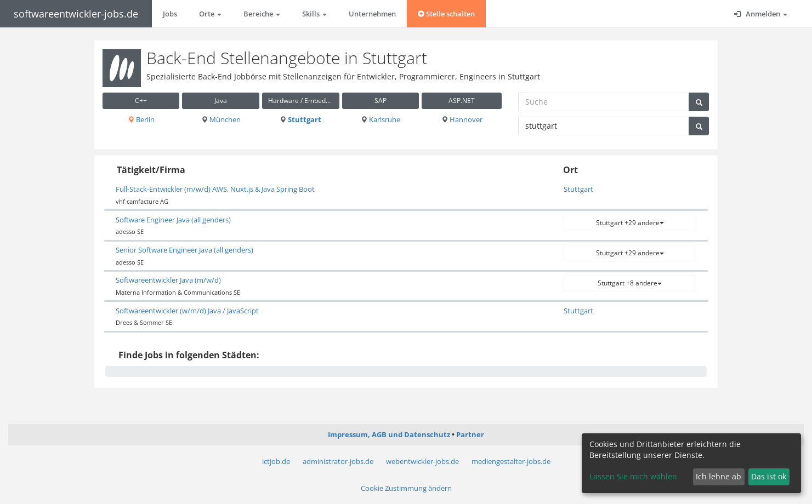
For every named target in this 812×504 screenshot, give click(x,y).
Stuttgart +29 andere (630, 223)
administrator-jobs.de (338, 461)
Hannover (462, 119)
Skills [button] (314, 14)
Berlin (141, 119)
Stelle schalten (446, 14)
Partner (470, 434)
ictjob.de (276, 461)
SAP (381, 101)
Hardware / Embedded (303, 101)
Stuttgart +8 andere (630, 283)
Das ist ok (769, 476)
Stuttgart (300, 119)
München (221, 119)
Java (221, 101)
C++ (141, 101)
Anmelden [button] (761, 14)
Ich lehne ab (719, 476)
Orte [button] (210, 14)
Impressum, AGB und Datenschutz (389, 434)
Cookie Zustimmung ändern (406, 488)
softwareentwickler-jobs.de (76, 14)
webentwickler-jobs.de (422, 461)
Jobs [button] (170, 14)
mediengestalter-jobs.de (511, 461)
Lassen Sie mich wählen (633, 476)
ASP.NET (462, 101)
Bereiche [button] (262, 14)
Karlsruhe (381, 119)
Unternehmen (372, 14)
